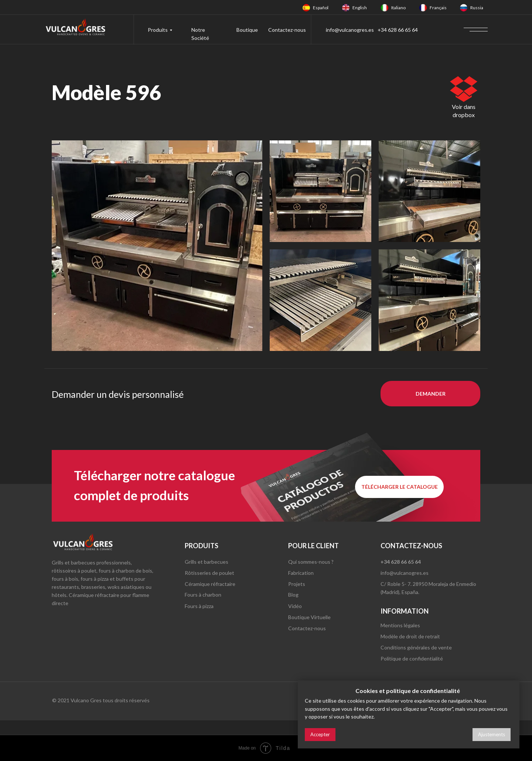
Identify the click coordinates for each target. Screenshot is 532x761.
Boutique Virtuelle (309, 617)
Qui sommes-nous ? (311, 562)
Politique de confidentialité (412, 658)
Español (321, 8)
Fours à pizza (199, 606)
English (360, 8)
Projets (297, 584)
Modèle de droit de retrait (410, 636)
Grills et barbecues (207, 562)
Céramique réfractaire (210, 584)
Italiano (398, 8)
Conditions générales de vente (416, 647)
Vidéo (295, 606)
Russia (477, 8)
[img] (306, 8)
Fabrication (301, 573)
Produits (158, 30)
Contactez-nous (287, 30)
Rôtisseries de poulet (209, 573)
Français (438, 8)
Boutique (247, 30)
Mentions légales (400, 625)
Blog (293, 595)
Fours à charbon (203, 595)
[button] (430, 394)
